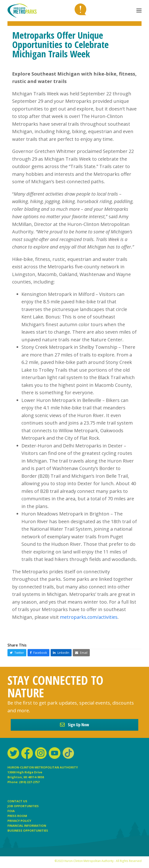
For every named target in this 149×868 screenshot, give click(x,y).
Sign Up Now (74, 725)
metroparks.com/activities (89, 617)
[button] (139, 11)
